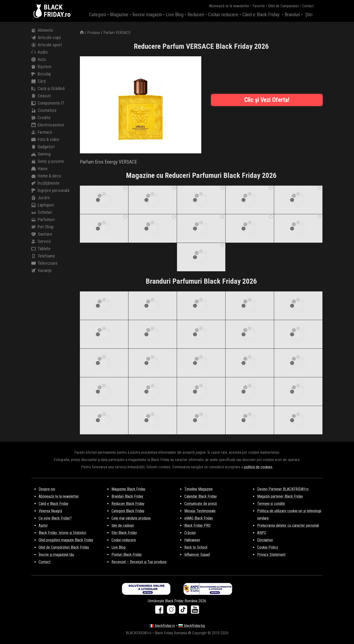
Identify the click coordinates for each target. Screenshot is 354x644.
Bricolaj (41, 74)
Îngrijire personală (50, 190)
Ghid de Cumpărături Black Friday (64, 547)
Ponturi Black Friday (127, 555)
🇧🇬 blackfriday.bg (192, 626)
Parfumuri (43, 220)
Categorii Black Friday (128, 511)
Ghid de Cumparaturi (283, 6)
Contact (308, 6)
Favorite (259, 6)
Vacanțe (42, 271)
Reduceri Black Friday (128, 504)
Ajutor (43, 525)
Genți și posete (48, 161)
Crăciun (190, 533)
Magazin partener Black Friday (280, 496)
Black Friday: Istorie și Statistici (62, 533)
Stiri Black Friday (124, 533)
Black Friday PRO (197, 525)
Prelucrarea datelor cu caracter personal (288, 525)
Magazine (119, 15)
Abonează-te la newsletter (229, 6)
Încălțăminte (45, 183)
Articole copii (46, 38)
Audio (39, 52)
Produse (94, 33)
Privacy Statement (271, 555)
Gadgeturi (43, 147)
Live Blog (175, 15)
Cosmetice (44, 110)
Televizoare (44, 263)
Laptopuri (43, 205)
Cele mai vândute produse (131, 518)
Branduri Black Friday (127, 496)
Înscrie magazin (147, 15)
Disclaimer (265, 540)
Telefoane (43, 256)
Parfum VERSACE (117, 33)
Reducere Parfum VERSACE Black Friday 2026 (201, 46)
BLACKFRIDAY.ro (57, 11)
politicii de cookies (258, 467)
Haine (39, 169)
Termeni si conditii (271, 504)
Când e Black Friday (261, 15)
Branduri (292, 15)
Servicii (41, 241)
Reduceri (196, 15)
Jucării (41, 198)
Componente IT (48, 103)
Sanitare (42, 234)
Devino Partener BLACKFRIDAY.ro (283, 489)
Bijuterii (41, 67)
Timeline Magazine (198, 489)
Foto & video (45, 140)
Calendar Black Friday (201, 496)
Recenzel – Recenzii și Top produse (139, 562)
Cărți (39, 81)
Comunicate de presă (201, 504)
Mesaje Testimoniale (200, 511)
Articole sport (47, 45)
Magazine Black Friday (128, 489)
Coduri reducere (223, 15)
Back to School (196, 547)
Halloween (192, 540)
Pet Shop (42, 227)
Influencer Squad (197, 555)
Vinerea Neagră (50, 511)
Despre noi (47, 489)
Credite (41, 118)
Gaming (41, 154)
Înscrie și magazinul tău (56, 555)
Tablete (41, 249)
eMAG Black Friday (199, 518)
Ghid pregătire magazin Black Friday (66, 540)
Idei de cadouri (123, 525)
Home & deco (46, 176)
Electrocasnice (48, 125)
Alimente (42, 30)
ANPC (262, 533)
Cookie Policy (268, 547)
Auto (39, 59)
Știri (309, 15)
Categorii (98, 15)
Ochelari (42, 212)
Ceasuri (41, 96)
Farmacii (42, 132)
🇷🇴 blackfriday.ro (162, 626)
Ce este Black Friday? (55, 518)
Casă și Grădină (48, 89)
